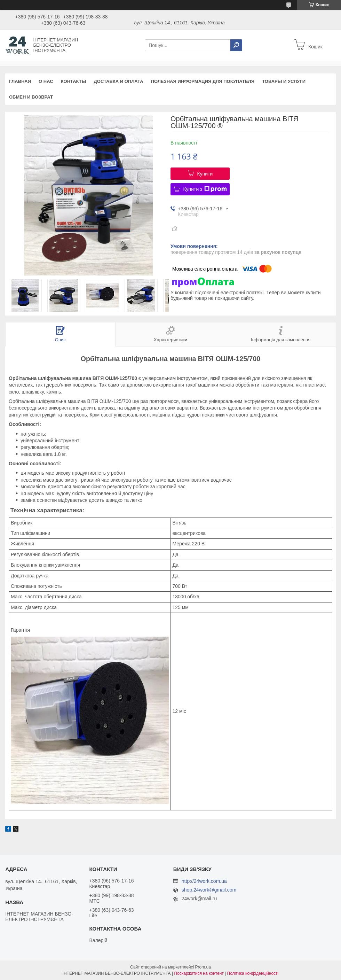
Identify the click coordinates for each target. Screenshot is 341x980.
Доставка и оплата (119, 81)
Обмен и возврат (31, 97)
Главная (20, 81)
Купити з (205, 189)
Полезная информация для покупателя (203, 81)
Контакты (74, 81)
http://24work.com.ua (204, 881)
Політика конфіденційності (253, 973)
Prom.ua (203, 967)
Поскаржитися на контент (199, 973)
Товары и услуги (284, 81)
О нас (46, 81)
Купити (205, 174)
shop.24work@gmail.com (209, 890)
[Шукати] (236, 45)
